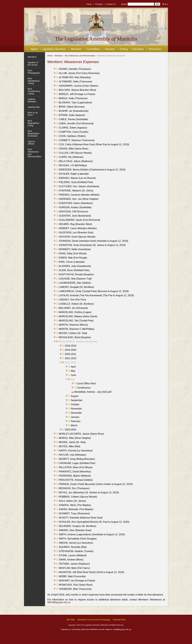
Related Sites (119, 620)
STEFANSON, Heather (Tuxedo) (76, 551)
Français (99, 4)
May (73, 371)
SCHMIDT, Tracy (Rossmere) (74, 513)
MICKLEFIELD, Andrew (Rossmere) (78, 342)
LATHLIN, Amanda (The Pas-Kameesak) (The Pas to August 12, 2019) (96, 295)
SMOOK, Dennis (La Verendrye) (76, 543)
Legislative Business (54, 49)
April (73, 367)
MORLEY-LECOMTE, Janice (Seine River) (81, 434)
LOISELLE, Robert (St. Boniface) (76, 304)
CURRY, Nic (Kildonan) (71, 157)
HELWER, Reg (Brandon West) (75, 224)
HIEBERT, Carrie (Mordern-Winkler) (78, 228)
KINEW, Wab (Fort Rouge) (73, 258)
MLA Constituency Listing (34, 91)
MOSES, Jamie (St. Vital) (72, 442)
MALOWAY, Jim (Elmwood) (73, 308)
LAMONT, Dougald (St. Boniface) (76, 287)
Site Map (71, 620)
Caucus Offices (31, 143)
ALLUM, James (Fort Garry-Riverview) (79, 73)
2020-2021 (71, 354)
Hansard (110, 49)
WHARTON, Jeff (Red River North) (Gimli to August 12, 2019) (91, 572)
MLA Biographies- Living (34, 123)
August (75, 396)
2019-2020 (71, 350)
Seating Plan (34, 107)
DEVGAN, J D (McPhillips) (73, 165)
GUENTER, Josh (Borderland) (75, 216)
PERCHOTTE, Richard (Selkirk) (76, 480)
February (76, 421)
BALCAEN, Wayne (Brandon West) (77, 90)
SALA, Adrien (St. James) (72, 501)
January (75, 417)
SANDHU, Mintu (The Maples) (75, 505)
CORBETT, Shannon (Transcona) (77, 140)
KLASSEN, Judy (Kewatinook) (75, 266)
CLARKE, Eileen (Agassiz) (73, 128)
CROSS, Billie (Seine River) (74, 149)
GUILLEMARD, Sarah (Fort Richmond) (79, 220)
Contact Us (111, 4)
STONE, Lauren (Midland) (73, 555)
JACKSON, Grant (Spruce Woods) (77, 237)
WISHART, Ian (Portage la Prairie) (77, 581)
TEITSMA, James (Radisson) (74, 564)
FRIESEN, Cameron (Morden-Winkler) (79, 195)
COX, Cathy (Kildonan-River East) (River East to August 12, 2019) (94, 144)
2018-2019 (71, 346)
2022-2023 (71, 363)
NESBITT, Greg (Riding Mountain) (77, 459)
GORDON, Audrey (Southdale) (75, 207)
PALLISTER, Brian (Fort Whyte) (76, 467)
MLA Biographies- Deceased (34, 133)
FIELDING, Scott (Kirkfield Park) (76, 182)
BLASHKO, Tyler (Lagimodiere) (75, 103)
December (76, 413)
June (73, 375)
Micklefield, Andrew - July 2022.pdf (93, 392)
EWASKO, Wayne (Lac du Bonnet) (77, 178)
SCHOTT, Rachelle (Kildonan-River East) (81, 518)
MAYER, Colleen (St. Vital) (73, 333)
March (74, 425)
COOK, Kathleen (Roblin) (72, 136)
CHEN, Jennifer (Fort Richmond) (76, 123)
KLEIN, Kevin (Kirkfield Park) (74, 270)
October (75, 404)
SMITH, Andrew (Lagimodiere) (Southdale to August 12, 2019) (92, 534)
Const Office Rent (86, 383)
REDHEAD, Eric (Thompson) (74, 488)
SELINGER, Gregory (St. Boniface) (77, 526)
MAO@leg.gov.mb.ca (59, 602)
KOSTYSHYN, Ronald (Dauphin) (76, 274)
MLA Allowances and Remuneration (80, 56)
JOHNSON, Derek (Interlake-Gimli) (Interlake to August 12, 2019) (93, 241)
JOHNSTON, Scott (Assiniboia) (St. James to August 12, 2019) (92, 245)
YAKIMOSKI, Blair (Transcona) (75, 589)
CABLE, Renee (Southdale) (73, 119)
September (77, 400)
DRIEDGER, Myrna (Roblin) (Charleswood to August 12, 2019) (92, 170)
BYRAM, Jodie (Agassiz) (72, 115)
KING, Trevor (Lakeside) (72, 262)
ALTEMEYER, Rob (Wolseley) (75, 77)
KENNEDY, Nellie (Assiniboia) (75, 249)
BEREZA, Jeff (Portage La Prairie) (77, 94)
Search (124, 4)
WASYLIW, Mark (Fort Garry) (74, 568)
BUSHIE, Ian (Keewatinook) (74, 111)
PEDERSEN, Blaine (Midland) (75, 476)
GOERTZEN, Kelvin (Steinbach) (76, 203)
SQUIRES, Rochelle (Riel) (73, 547)
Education (138, 49)
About (34, 49)
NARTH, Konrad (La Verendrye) (76, 451)
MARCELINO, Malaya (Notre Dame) (78, 316)
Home (89, 4)
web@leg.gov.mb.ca (122, 629)
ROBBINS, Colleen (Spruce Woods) (78, 497)
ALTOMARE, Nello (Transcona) (75, 82)
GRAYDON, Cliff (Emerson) (73, 212)
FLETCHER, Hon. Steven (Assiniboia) (79, 186)
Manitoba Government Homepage (94, 620)
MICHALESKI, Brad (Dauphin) (75, 337)
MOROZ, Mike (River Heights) (75, 438)
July (73, 379)
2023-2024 (71, 430)
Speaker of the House (33, 64)
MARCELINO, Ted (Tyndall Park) (76, 321)
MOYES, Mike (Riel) (70, 446)
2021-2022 (71, 358)
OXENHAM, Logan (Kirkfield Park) (77, 463)
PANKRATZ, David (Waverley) (75, 472)
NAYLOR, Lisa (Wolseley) (73, 455)
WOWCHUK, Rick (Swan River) (76, 585)
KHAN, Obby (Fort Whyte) (73, 253)
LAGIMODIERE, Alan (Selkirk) (75, 283)
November (76, 409)
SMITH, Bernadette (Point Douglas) (78, 539)
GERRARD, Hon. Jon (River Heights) (79, 199)
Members (76, 49)
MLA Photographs (34, 72)
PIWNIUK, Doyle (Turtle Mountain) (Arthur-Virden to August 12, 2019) (96, 484)
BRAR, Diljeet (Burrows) (72, 107)
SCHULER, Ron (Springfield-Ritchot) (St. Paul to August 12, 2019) (94, 522)
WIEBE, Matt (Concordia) (72, 576)
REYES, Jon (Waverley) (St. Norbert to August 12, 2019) (89, 493)
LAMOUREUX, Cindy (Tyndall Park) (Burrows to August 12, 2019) (94, 291)
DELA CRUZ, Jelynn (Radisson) (76, 161)
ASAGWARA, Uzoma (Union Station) (79, 86)
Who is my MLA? (33, 114)
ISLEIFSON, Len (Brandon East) (76, 233)
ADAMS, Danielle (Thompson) (75, 69)
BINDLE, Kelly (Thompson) (73, 98)
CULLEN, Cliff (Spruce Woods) (75, 153)
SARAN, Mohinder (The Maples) (76, 509)
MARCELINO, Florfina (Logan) (75, 312)
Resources (155, 49)
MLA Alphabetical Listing (33, 81)
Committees (93, 49)
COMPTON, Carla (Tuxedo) (73, 132)
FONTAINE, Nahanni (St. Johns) (76, 191)
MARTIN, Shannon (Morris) (73, 325)
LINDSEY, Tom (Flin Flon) (72, 300)
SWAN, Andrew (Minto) (71, 560)
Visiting (124, 49)
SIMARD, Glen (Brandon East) (75, 530)
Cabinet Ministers (32, 100)
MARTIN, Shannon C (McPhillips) (77, 329)
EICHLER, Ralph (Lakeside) (74, 174)
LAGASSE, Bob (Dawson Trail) (75, 279)
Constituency (84, 388)
